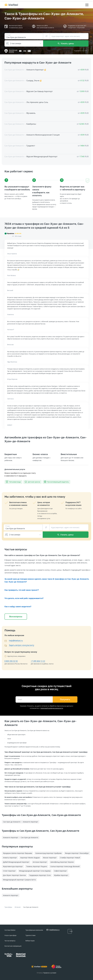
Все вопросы (16, 617)
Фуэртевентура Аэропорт (13, 866)
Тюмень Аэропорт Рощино (37, 866)
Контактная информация (13, 946)
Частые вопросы (10, 941)
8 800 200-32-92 (11, 661)
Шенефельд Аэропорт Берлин (62, 862)
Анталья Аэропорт (40, 862)
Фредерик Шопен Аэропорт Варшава (18, 853)
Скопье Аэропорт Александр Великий (65, 866)
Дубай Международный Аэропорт (16, 862)
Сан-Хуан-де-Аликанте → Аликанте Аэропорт (21, 822)
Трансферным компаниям (34, 930)
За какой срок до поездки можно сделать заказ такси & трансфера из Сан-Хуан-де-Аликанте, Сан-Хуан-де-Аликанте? (47, 580)
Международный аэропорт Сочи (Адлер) (35, 871)
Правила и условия (50, 973)
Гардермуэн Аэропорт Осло (40, 875)
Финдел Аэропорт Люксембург (77, 853)
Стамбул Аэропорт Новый (70, 858)
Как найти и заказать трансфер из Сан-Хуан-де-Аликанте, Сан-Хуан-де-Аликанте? (42, 555)
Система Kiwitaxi (10, 930)
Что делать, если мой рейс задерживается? (24, 598)
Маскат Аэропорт (50, 858)
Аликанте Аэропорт (11, 895)
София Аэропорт (60, 871)
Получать (65, 699)
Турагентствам (30, 935)
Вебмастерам (30, 941)
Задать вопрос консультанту (22, 645)
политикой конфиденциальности (52, 708)
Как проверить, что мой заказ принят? (22, 590)
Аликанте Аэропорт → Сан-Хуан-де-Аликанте (21, 837)
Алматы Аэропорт (10, 858)
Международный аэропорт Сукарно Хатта (19, 880)
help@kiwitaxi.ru (16, 641)
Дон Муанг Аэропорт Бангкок (14, 875)
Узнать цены (66, 43)
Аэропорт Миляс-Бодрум (30, 858)
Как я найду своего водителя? (18, 607)
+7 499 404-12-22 (38, 661)
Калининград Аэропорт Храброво (49, 853)
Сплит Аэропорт (9, 871)
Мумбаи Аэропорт (61, 875)
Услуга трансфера (10, 935)
